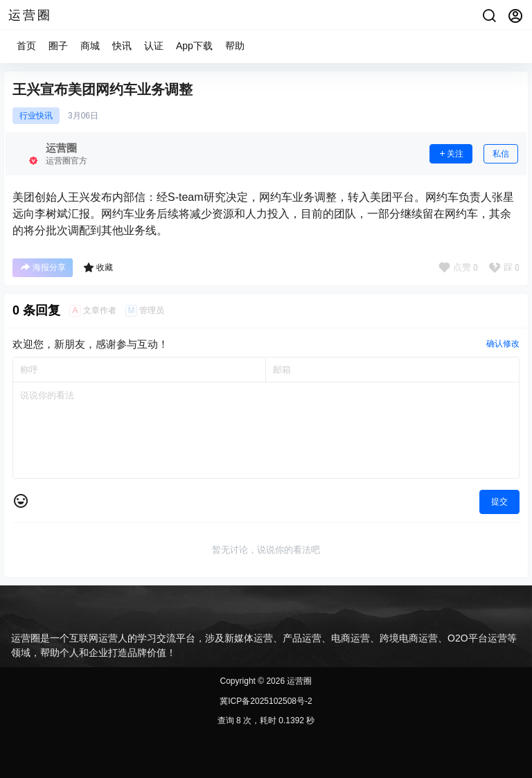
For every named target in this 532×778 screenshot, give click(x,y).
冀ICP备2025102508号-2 (266, 701)
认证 (154, 46)
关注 (451, 154)
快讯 (122, 46)
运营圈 (298, 681)
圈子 (58, 46)
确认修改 (503, 344)
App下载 (194, 46)
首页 (26, 46)
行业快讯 (36, 116)
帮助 (235, 46)
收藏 (98, 267)
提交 (499, 502)
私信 (501, 154)
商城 (90, 46)
